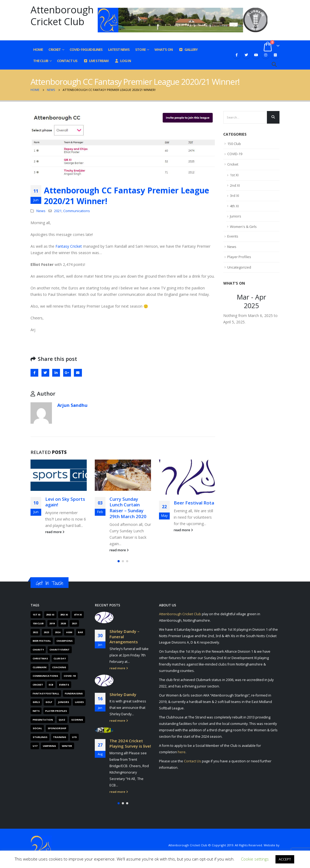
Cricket (55, 49)
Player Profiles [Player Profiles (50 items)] (56, 711)
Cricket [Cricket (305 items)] (38, 685)
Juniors (236, 216)
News (41, 211)
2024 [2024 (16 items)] (58, 632)
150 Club (234, 144)
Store (140, 49)
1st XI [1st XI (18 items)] (37, 615)
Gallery (188, 49)
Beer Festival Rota (194, 503)
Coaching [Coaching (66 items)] (59, 667)
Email (78, 373)
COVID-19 (235, 154)
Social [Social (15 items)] (37, 729)
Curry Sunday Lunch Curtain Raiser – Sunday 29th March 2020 (128, 508)
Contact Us (67, 61)
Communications (77, 211)
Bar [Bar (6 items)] (80, 632)
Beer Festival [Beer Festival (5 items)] (42, 641)
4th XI (234, 206)
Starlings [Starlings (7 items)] (40, 737)
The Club (41, 61)
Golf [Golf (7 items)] (49, 702)
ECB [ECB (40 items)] (51, 685)
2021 (58, 211)
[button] (119, 561)
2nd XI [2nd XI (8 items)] (50, 615)
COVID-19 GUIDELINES (86, 49)
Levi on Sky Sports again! (65, 502)
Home (38, 49)
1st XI (234, 175)
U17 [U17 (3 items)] (35, 746)
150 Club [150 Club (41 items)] (38, 623)
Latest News (119, 49)
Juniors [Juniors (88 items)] (64, 702)
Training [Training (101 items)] (60, 737)
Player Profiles (239, 257)
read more (55, 532)
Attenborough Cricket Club (180, 614)
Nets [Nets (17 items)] (36, 711)
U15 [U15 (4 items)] (74, 737)
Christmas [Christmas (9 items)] (40, 658)
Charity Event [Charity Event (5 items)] (60, 650)
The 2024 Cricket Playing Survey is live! (130, 743)
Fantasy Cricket (69, 246)
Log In (122, 61)
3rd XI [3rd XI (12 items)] (64, 615)
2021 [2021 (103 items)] (74, 623)
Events (233, 236)
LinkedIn (56, 373)
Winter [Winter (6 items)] (67, 746)
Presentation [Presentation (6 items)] (43, 720)
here (182, 752)
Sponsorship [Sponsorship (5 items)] (57, 729)
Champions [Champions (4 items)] (65, 641)
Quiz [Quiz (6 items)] (62, 720)
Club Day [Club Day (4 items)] (60, 658)
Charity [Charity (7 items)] (38, 650)
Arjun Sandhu (72, 405)
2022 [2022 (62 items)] (35, 632)
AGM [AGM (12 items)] (69, 632)
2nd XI (235, 185)
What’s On (164, 49)
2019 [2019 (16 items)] (52, 623)
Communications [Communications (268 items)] (45, 676)
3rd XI (235, 196)
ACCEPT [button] (285, 859)
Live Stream (96, 61)
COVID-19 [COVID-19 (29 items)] (70, 676)
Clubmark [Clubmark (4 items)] (40, 667)
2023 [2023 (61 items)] (46, 632)
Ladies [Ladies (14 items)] (79, 702)
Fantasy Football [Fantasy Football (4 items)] (46, 693)
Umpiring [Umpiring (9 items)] (49, 746)
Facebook (34, 373)
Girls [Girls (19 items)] (36, 702)
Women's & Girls (243, 227)
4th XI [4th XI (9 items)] (78, 615)
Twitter (45, 373)
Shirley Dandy (123, 694)
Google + (67, 373)
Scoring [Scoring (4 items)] (77, 720)
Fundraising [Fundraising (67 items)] (74, 693)
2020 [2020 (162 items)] (63, 623)
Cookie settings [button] (255, 859)
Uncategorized (239, 267)
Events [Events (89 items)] (64, 685)
